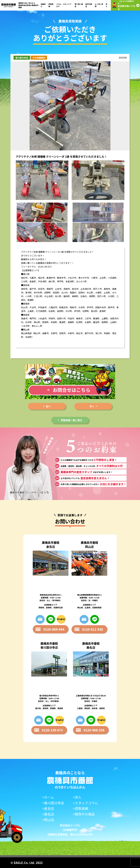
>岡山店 (48, 820)
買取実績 (51, 5)
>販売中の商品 (84, 814)
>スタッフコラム (85, 803)
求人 (107, 5)
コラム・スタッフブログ (64, 5)
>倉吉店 (48, 808)
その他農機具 (39, 58)
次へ (92, 406)
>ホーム (48, 797)
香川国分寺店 (22, 58)
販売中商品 (89, 5)
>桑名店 (48, 814)
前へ (48, 406)
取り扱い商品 (79, 5)
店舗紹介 (43, 5)
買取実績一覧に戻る (72, 420)
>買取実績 (81, 808)
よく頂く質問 (99, 5)
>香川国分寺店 (53, 803)
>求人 (77, 797)
